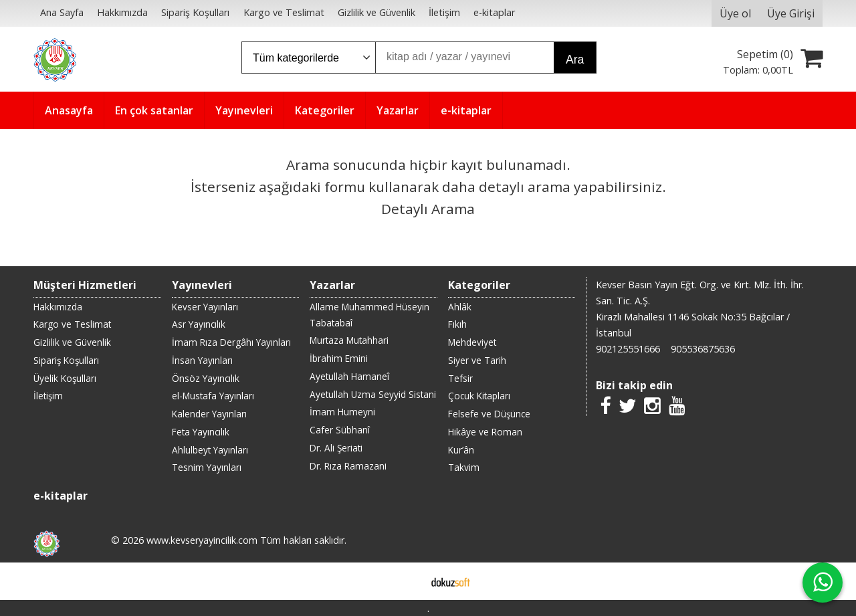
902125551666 (628, 349)
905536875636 (703, 349)
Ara (575, 60)
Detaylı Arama (428, 209)
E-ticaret (407, 581)
